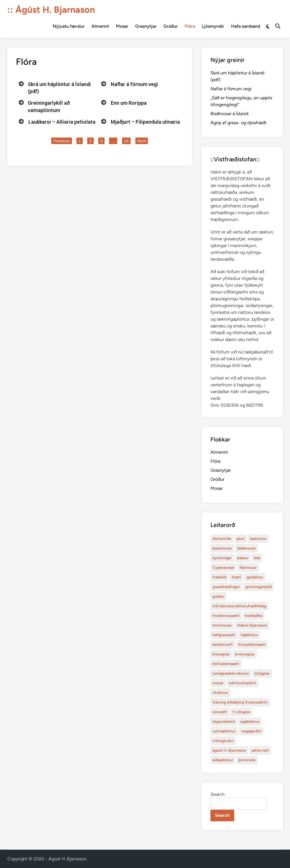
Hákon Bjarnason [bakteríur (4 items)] (252, 625)
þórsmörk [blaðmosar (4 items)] (247, 760)
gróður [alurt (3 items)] (218, 596)
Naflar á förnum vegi (134, 84)
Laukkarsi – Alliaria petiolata (62, 122)
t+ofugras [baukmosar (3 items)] (241, 712)
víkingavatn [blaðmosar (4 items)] (223, 741)
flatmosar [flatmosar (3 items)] (248, 568)
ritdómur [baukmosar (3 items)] (220, 693)
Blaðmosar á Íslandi (230, 114)
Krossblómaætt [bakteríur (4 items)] (252, 645)
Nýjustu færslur (69, 26)
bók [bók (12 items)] (257, 558)
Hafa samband (246, 26)
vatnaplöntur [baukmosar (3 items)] (224, 731)
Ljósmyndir (213, 26)
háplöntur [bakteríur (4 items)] (249, 635)
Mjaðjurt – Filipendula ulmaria (145, 122)
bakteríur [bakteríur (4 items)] (258, 539)
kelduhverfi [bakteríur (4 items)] (223, 645)
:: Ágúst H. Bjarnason (51, 10)
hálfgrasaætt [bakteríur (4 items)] (224, 635)
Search (217, 794)
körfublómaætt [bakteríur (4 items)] (226, 664)
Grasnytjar (146, 26)
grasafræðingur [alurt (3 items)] (226, 587)
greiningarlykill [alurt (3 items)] (258, 587)
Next (142, 141)
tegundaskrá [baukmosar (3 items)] (224, 722)
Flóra (190, 26)
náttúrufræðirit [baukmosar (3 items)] (243, 683)
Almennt (100, 26)
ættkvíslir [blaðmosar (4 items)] (260, 750)
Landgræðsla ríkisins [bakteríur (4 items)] (231, 673)
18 (127, 140)
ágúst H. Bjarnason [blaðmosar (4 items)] (229, 750)
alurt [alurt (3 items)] (241, 539)
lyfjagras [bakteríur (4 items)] (262, 673)
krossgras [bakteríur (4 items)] (221, 654)
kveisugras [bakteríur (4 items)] (245, 654)
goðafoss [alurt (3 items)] (255, 577)
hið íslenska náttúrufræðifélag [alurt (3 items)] (239, 606)
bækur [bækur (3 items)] (243, 558)
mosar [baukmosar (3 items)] (218, 683)
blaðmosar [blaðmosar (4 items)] (247, 548)
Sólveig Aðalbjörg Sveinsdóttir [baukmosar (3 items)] (240, 702)
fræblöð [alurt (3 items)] (219, 577)
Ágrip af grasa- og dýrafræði (238, 123)
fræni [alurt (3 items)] (236, 577)
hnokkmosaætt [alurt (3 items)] (226, 616)
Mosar (122, 26)
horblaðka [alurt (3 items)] (254, 616)
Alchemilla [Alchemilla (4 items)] (222, 539)
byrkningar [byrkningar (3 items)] (222, 558)
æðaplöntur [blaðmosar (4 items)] (223, 760)
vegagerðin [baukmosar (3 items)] (251, 731)
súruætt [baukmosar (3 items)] (220, 712)
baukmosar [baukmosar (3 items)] (222, 548)
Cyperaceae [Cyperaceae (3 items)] (223, 568)
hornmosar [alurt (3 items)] (222, 625)
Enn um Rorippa (129, 103)
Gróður (171, 26)
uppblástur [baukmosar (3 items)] (250, 722)
